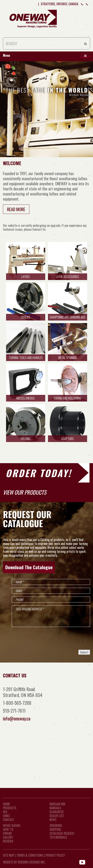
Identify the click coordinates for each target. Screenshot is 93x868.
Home (6, 804)
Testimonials (58, 837)
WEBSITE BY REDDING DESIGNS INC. (24, 862)
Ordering (56, 826)
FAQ (5, 812)
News (53, 820)
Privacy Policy (55, 855)
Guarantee (57, 812)
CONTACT (9, 820)
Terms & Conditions (30, 855)
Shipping (55, 829)
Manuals (55, 808)
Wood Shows (12, 826)
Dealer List (57, 816)
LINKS (6, 816)
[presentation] (60, 638)
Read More (16, 209)
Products (10, 808)
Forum (7, 833)
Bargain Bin (57, 804)
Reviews (8, 841)
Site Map (9, 855)
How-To (8, 829)
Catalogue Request (62, 833)
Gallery (8, 837)
